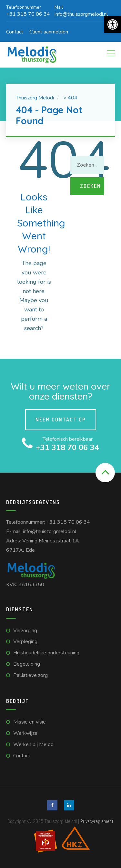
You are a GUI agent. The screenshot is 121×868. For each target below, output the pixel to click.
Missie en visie (30, 722)
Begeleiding (27, 664)
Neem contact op (61, 420)
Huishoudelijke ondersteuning (46, 653)
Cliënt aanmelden (49, 32)
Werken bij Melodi (34, 744)
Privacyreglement (97, 821)
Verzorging (25, 631)
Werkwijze (25, 733)
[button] (113, 24)
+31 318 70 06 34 (68, 522)
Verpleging (25, 642)
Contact (15, 32)
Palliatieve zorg (30, 675)
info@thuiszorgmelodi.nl (50, 531)
